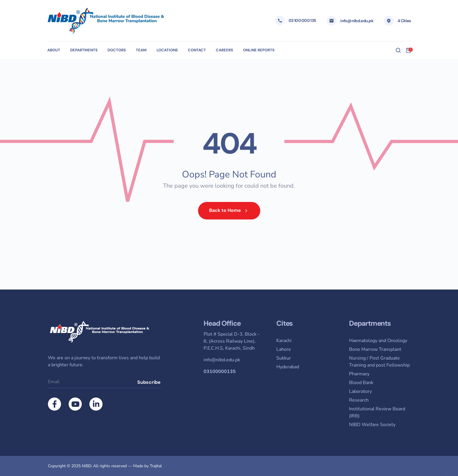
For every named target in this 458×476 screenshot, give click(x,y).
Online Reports (259, 50)
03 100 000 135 (302, 20)
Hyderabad (288, 367)
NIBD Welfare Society (372, 425)
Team (141, 50)
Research (359, 400)
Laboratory (360, 391)
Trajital (156, 466)
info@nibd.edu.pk (357, 21)
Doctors (117, 50)
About (54, 50)
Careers (224, 50)
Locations (167, 50)
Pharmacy (359, 374)
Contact (197, 50)
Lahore (284, 349)
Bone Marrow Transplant (375, 349)
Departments (84, 50)
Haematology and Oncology (378, 341)
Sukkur (284, 358)
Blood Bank (361, 383)
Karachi (284, 341)
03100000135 (220, 372)
